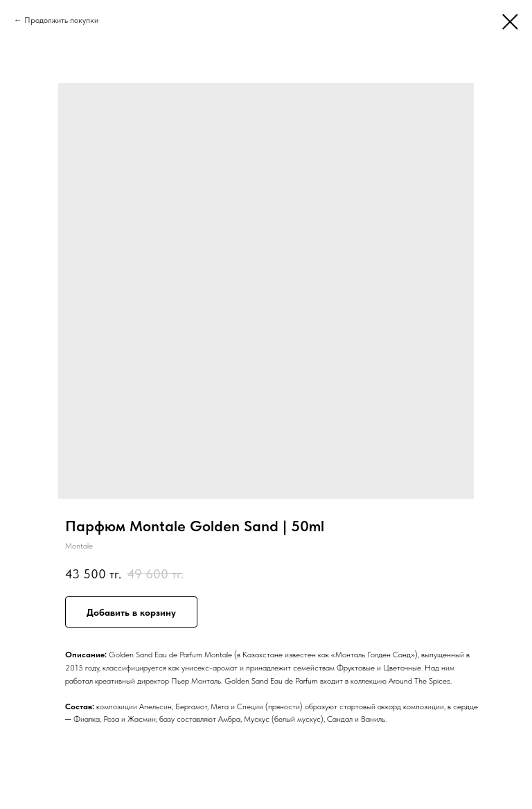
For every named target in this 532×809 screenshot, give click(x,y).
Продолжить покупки (61, 20)
